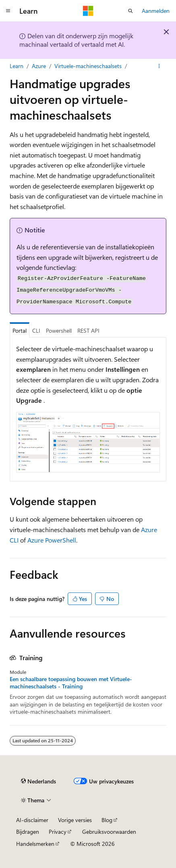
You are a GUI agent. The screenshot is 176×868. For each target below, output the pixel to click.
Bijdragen (28, 832)
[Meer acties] (159, 66)
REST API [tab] (88, 330)
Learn (17, 66)
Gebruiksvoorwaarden (109, 832)
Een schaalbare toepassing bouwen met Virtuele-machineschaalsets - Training (71, 683)
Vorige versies (75, 820)
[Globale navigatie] (8, 11)
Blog (107, 820)
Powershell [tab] (59, 330)
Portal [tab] (20, 330)
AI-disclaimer (32, 820)
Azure (39, 66)
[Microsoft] (88, 11)
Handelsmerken (35, 844)
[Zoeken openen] (130, 11)
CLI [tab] (36, 330)
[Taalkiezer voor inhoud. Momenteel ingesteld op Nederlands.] (38, 781)
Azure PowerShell (52, 540)
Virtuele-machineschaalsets (88, 66)
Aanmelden (156, 11)
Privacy (58, 832)
